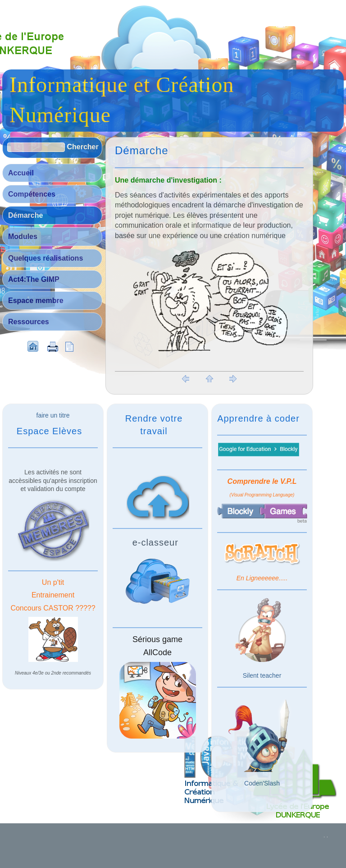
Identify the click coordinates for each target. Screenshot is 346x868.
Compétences (32, 194)
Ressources (29, 322)
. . (326, 836)
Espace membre (36, 301)
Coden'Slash (262, 783)
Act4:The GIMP (34, 279)
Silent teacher (262, 675)
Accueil (21, 173)
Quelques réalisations (46, 258)
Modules (23, 237)
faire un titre (53, 415)
